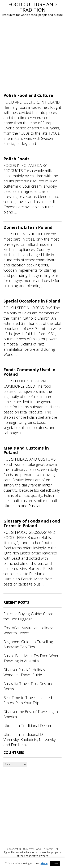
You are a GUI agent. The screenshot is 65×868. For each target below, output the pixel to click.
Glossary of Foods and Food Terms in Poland (32, 523)
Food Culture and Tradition (33, 7)
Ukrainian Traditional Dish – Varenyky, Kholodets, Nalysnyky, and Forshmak (30, 739)
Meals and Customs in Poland (26, 450)
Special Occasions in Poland (32, 301)
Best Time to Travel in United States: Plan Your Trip (28, 700)
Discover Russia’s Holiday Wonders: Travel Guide (24, 672)
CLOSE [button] (55, 863)
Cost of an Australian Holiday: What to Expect (28, 630)
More (44, 863)
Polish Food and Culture (28, 95)
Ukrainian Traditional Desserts (29, 725)
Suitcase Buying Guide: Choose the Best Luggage (29, 616)
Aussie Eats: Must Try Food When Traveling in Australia (31, 658)
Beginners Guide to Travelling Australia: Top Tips (28, 644)
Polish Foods (16, 159)
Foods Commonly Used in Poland (29, 372)
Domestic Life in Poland (28, 227)
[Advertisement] (32, 55)
